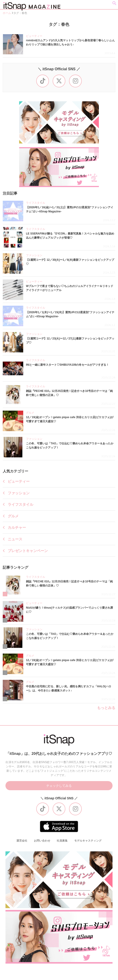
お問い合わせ (42, 841)
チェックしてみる (59, 786)
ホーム (7, 13)
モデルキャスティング (88, 841)
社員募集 (62, 841)
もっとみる (106, 708)
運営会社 (22, 841)
